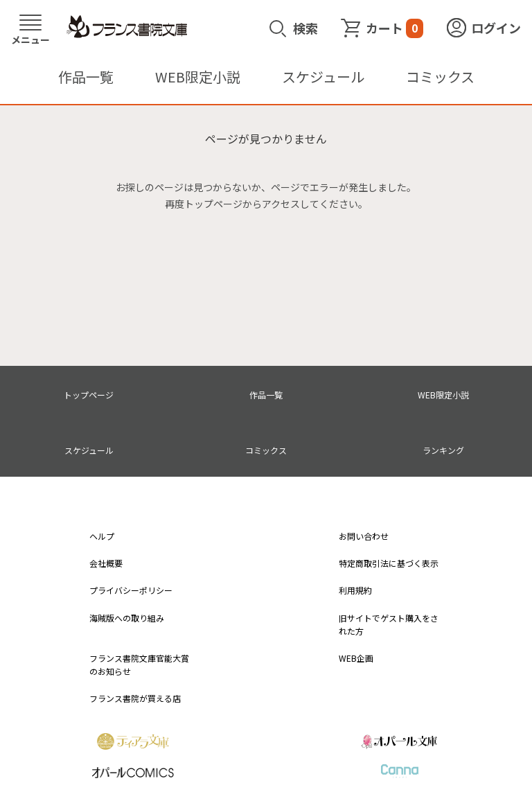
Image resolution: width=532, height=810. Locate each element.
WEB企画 (356, 658)
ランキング (443, 450)
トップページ (89, 395)
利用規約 (355, 590)
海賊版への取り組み (127, 618)
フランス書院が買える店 (135, 698)
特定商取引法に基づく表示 (389, 563)
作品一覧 (86, 77)
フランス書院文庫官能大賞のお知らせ (139, 664)
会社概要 (106, 563)
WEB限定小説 (198, 77)
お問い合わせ (364, 536)
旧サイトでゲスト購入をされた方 (389, 624)
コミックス (440, 77)
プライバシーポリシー (131, 590)
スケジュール (323, 77)
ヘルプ (102, 536)
